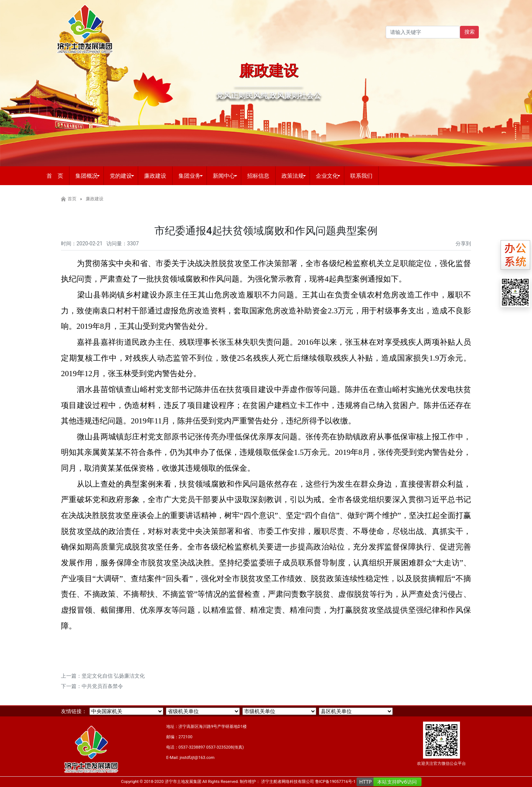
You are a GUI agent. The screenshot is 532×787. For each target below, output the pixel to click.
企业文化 (327, 176)
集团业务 (190, 176)
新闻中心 (224, 176)
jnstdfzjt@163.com (197, 758)
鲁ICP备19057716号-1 (335, 782)
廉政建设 (155, 176)
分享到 (463, 243)
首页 (72, 199)
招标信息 (258, 176)
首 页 (55, 176)
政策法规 (293, 176)
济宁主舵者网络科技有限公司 (288, 782)
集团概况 (86, 176)
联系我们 (361, 176)
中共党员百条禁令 (102, 686)
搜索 (470, 32)
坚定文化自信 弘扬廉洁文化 (113, 676)
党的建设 (121, 176)
